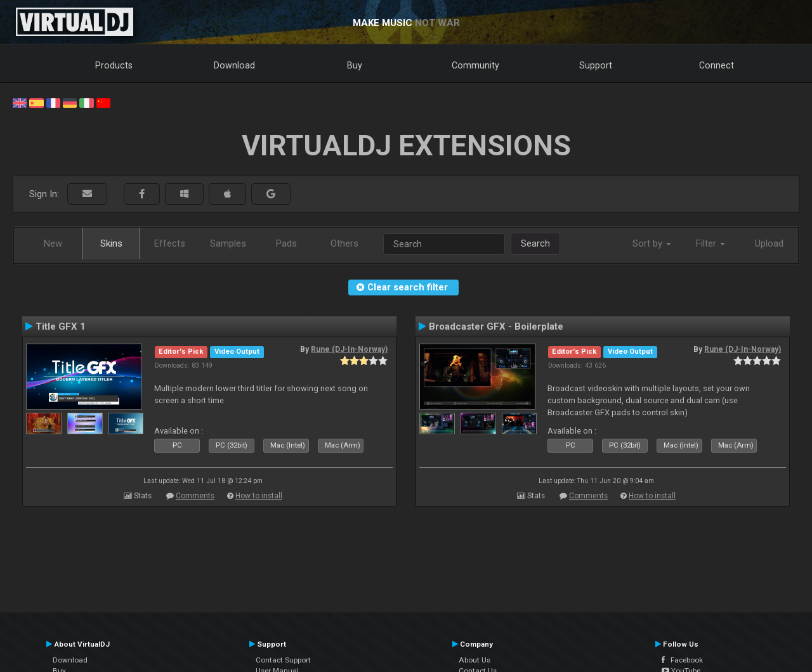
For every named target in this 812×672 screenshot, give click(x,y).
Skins (111, 243)
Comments (195, 496)
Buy (355, 65)
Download (234, 65)
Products (114, 65)
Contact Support (283, 660)
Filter (710, 243)
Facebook (682, 660)
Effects (170, 243)
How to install (259, 496)
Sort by (652, 243)
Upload (769, 243)
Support (596, 65)
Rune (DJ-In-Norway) (349, 349)
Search (535, 243)
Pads (286, 243)
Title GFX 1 (61, 326)
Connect (717, 65)
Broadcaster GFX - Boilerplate (496, 326)
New (53, 243)
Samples (228, 243)
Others (344, 243)
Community (475, 65)
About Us (475, 660)
